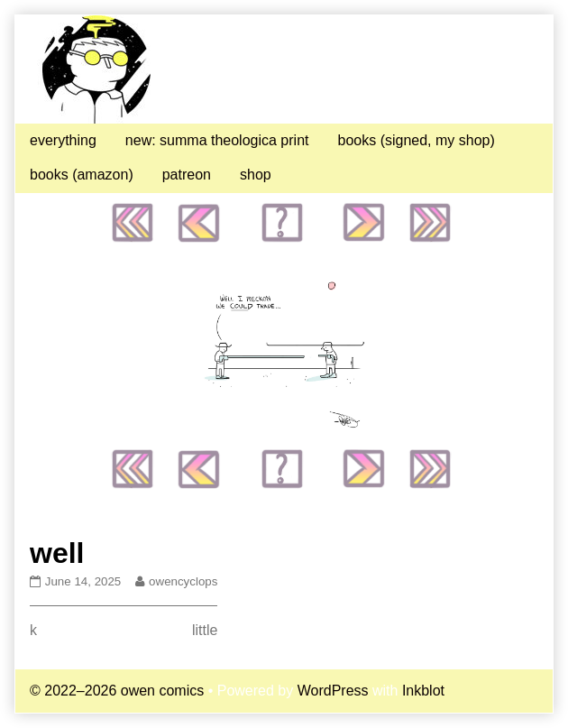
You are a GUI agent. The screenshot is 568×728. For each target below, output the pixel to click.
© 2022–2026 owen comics (117, 691)
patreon (187, 175)
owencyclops (183, 581)
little (205, 630)
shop (256, 175)
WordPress (333, 691)
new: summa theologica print (217, 140)
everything (63, 140)
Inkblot (423, 691)
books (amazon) (82, 175)
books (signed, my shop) (416, 140)
